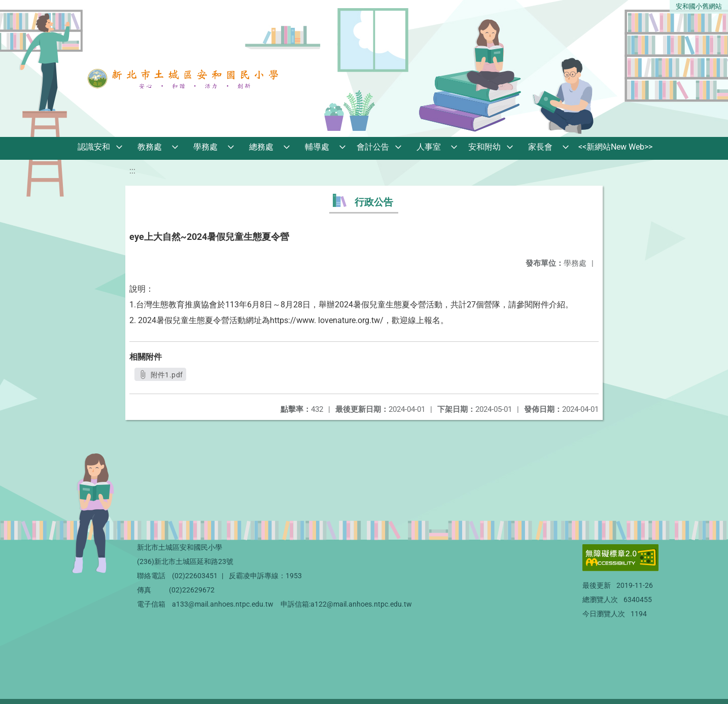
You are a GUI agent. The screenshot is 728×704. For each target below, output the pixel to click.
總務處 (261, 147)
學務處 (205, 147)
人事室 (429, 147)
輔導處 (317, 147)
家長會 (540, 147)
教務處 (150, 147)
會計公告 (373, 147)
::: (132, 171)
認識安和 (94, 147)
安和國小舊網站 (699, 6)
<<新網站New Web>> (615, 147)
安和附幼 (484, 147)
